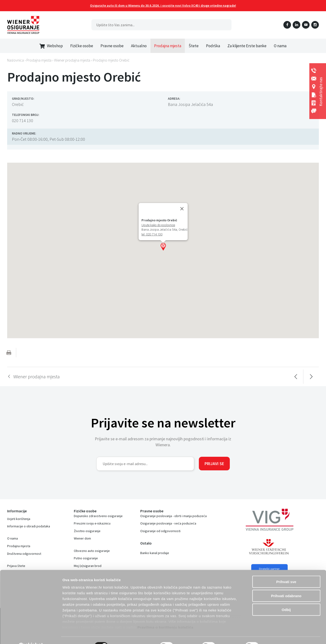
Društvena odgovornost (24, 554)
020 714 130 (23, 121)
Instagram (315, 25)
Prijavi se (214, 464)
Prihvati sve (286, 570)
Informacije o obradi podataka (29, 526)
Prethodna (296, 377)
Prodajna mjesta (168, 46)
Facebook (287, 25)
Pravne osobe (112, 46)
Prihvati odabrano (286, 584)
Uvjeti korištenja (19, 519)
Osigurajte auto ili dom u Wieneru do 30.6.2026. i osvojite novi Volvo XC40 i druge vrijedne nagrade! (163, 5)
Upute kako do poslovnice (158, 225)
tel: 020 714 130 (152, 234)
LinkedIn (296, 25)
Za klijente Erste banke (247, 46)
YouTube (306, 25)
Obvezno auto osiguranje (92, 551)
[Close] (182, 209)
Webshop (51, 46)
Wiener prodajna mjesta (72, 60)
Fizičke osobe (82, 46)
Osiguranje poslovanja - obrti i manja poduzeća (173, 516)
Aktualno (139, 46)
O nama (280, 46)
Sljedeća (311, 377)
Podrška (213, 46)
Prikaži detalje (280, 635)
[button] (163, 247)
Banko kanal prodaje (155, 553)
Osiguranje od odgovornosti (160, 531)
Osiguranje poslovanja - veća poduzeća (168, 523)
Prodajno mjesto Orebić (111, 60)
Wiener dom (82, 538)
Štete (194, 46)
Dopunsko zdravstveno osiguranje (98, 516)
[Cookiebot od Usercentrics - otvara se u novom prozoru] (31, 635)
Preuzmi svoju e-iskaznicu (92, 523)
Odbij (286, 598)
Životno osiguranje (87, 531)
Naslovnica (15, 60)
